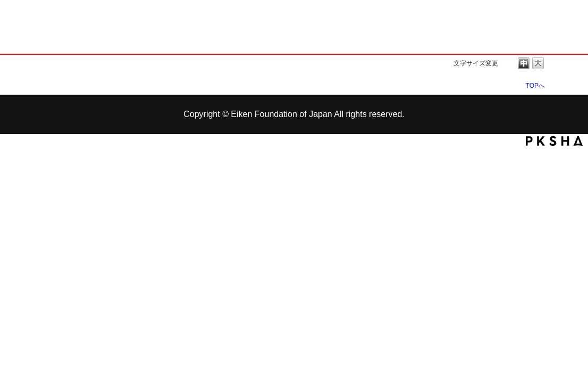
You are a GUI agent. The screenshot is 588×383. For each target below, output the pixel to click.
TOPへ (535, 85)
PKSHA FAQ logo (554, 141)
